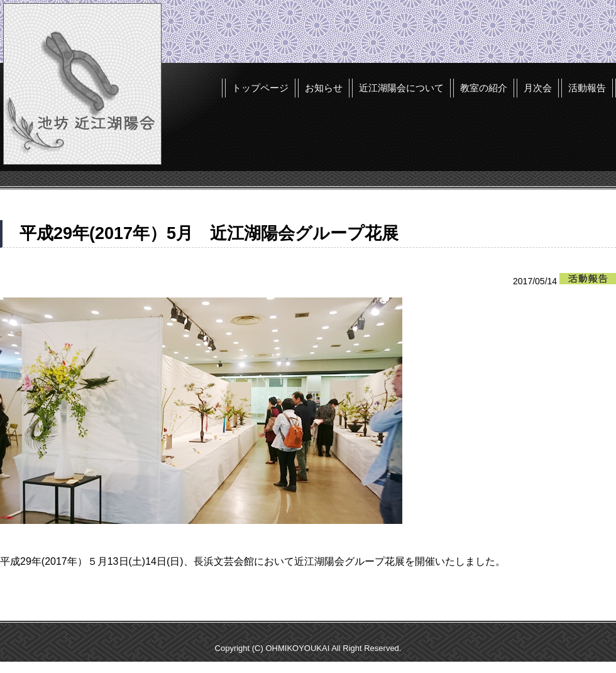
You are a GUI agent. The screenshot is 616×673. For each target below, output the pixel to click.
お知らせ (324, 88)
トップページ (260, 88)
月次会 (538, 88)
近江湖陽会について (401, 88)
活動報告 (587, 88)
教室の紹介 (484, 88)
